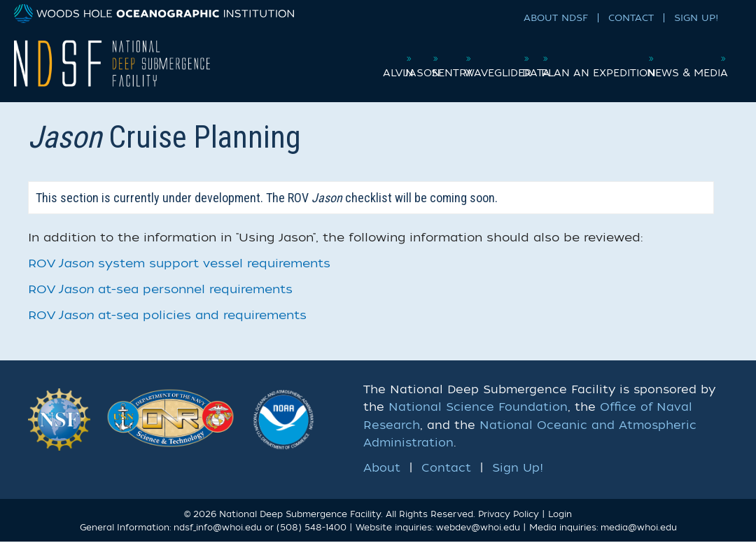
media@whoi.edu (639, 543)
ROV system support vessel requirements (179, 279)
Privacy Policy (509, 529)
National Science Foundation (478, 423)
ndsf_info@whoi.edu (218, 543)
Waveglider (522, 58)
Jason (399, 58)
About (382, 484)
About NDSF (556, 18)
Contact (631, 18)
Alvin (350, 58)
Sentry (453, 58)
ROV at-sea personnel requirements (160, 305)
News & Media (685, 88)
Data (584, 58)
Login (560, 529)
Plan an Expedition (670, 58)
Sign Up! (696, 18)
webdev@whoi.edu (478, 543)
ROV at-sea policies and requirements (167, 331)
